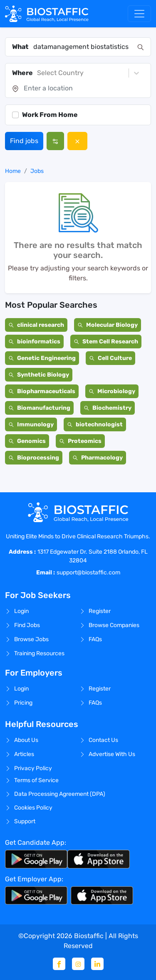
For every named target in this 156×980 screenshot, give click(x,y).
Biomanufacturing (39, 408)
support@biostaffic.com (88, 573)
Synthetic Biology (39, 375)
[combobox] (83, 47)
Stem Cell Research (106, 342)
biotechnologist (95, 424)
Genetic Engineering (42, 358)
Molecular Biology (108, 325)
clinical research (36, 325)
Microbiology (112, 391)
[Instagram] (78, 964)
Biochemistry (108, 408)
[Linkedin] (97, 964)
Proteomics (80, 441)
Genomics (27, 441)
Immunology (31, 424)
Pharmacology (98, 458)
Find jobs (24, 141)
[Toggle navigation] (139, 14)
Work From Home (50, 115)
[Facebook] (59, 964)
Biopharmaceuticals (42, 391)
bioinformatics (34, 342)
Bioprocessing (34, 458)
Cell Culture (110, 358)
